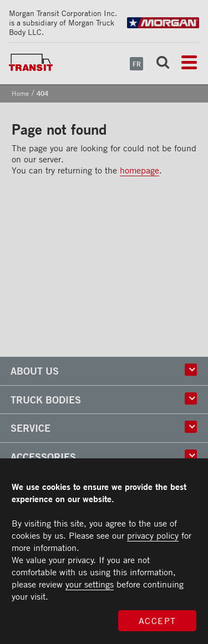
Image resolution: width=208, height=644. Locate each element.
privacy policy (153, 535)
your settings (90, 584)
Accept (158, 621)
